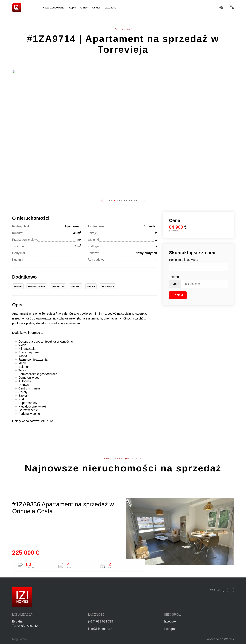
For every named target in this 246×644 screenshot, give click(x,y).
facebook (170, 621)
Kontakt (178, 295)
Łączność (110, 8)
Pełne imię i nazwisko (184, 260)
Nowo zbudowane (53, 8)
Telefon (174, 277)
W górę (222, 590)
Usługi (96, 8)
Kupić (72, 8)
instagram (171, 629)
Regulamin (20, 639)
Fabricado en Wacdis (220, 639)
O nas (84, 8)
